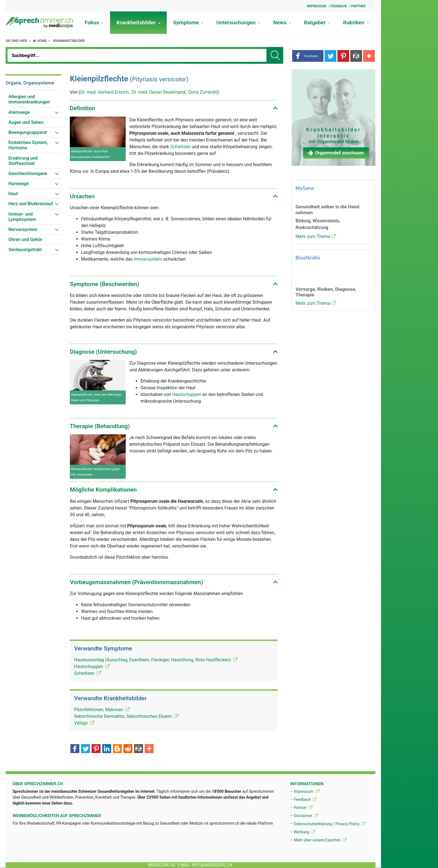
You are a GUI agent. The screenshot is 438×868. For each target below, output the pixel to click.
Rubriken (356, 23)
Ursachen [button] (82, 196)
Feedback (339, 6)
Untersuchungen (238, 23)
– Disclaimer (304, 816)
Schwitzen (180, 147)
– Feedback (303, 799)
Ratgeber (317, 23)
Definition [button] (83, 108)
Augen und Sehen (26, 122)
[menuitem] (34, 99)
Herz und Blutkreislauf (31, 204)
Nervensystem (23, 229)
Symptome (188, 23)
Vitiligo (84, 723)
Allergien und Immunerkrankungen (29, 99)
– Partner (301, 808)
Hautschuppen (187, 394)
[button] (308, 56)
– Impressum (305, 791)
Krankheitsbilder (138, 23)
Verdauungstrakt (25, 250)
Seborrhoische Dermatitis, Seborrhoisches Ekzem (126, 716)
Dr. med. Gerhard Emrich (104, 92)
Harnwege (19, 184)
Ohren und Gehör (25, 240)
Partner (358, 6)
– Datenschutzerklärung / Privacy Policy (328, 824)
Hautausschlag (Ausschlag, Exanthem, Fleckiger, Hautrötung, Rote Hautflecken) (156, 660)
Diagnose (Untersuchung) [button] (103, 352)
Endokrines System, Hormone (28, 145)
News (282, 23)
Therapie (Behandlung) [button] (100, 426)
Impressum (317, 6)
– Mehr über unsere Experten (318, 840)
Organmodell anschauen (336, 153)
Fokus (94, 23)
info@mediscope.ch (212, 865)
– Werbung (303, 832)
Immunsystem (148, 259)
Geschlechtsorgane (28, 174)
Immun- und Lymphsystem (22, 217)
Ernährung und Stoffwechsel (23, 161)
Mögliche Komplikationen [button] (103, 490)
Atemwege (19, 112)
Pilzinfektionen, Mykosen (102, 710)
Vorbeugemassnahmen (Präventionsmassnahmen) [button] (136, 582)
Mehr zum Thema (316, 236)
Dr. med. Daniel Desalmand (158, 92)
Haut (13, 194)
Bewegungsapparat (28, 132)
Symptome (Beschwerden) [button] (105, 284)
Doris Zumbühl (203, 92)
